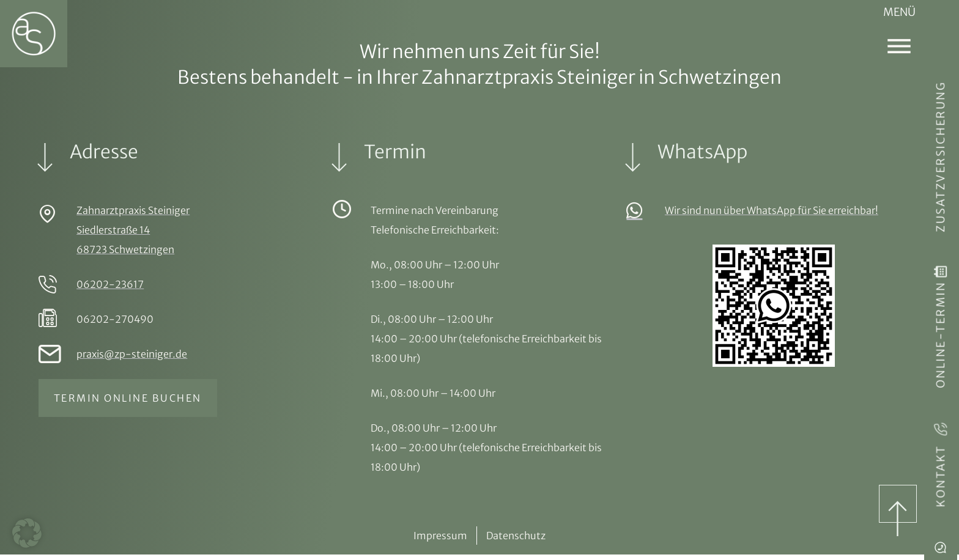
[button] (27, 533)
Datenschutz (516, 541)
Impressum (440, 541)
